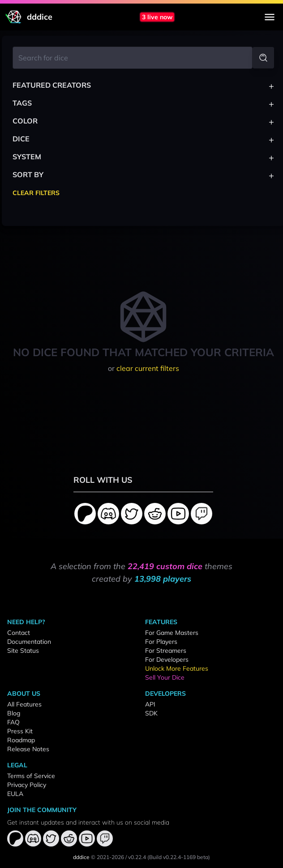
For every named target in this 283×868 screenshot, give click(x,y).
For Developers (167, 660)
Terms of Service (31, 776)
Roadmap (21, 740)
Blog (14, 713)
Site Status (23, 651)
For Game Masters (172, 633)
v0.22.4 (137, 857)
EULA (15, 794)
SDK (151, 713)
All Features (24, 704)
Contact (19, 633)
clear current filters (148, 368)
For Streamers (166, 651)
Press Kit (20, 731)
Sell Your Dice (165, 677)
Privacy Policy (27, 785)
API (150, 704)
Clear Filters (36, 193)
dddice (81, 857)
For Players (161, 642)
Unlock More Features (177, 668)
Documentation (29, 642)
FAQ (13, 722)
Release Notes (28, 749)
